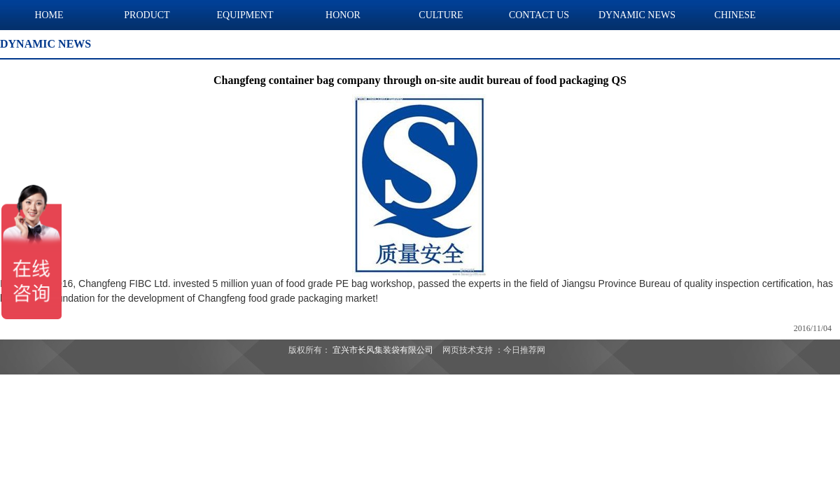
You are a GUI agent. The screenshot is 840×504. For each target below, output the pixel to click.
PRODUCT (147, 15)
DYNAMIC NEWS (637, 15)
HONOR (343, 15)
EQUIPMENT (245, 15)
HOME (49, 15)
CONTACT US (539, 15)
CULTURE (441, 15)
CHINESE (735, 15)
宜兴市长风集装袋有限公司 (383, 350)
